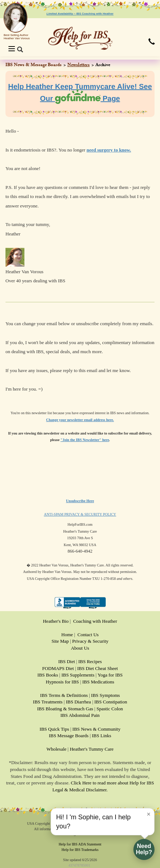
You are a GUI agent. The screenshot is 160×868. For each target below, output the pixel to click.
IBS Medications (98, 682)
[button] (152, 42)
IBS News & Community (97, 729)
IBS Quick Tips (54, 729)
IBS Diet (67, 661)
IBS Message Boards (69, 736)
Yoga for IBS (110, 675)
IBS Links (102, 736)
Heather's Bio (56, 621)
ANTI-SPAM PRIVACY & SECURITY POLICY (80, 514)
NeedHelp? (144, 849)
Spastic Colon (110, 709)
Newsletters (79, 65)
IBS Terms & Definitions (64, 695)
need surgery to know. (109, 150)
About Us (80, 648)
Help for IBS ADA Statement (80, 844)
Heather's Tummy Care (91, 749)
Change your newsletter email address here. (80, 420)
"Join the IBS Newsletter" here (85, 440)
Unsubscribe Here (80, 501)
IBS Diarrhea (79, 702)
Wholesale (56, 749)
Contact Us (88, 635)
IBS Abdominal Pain (80, 715)
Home (67, 635)
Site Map (60, 641)
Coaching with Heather (95, 621)
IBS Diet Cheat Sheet (98, 668)
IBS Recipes (90, 661)
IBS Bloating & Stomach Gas (65, 709)
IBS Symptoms (106, 695)
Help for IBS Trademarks (80, 850)
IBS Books (48, 675)
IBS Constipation (111, 702)
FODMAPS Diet (58, 668)
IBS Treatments (48, 702)
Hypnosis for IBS (63, 682)
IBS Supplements (78, 675)
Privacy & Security (90, 641)
